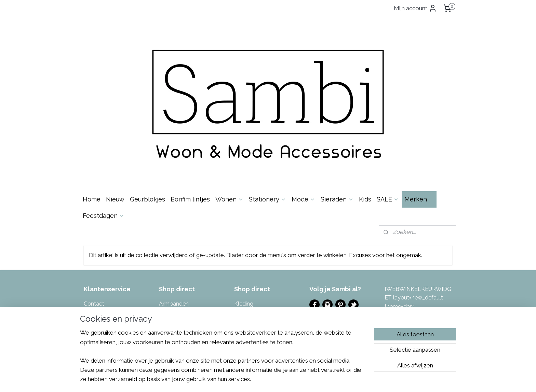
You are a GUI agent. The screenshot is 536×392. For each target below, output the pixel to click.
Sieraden (337, 110)
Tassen (243, 275)
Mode (303, 110)
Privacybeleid (101, 267)
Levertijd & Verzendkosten (117, 232)
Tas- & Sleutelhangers (262, 284)
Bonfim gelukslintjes (184, 223)
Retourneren (99, 241)
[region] (223, 360)
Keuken (168, 302)
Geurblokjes (148, 110)
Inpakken (170, 258)
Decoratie (171, 232)
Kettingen (171, 293)
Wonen (229, 110)
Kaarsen (169, 267)
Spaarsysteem (102, 275)
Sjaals (242, 267)
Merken (419, 110)
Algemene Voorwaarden (114, 258)
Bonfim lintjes (190, 110)
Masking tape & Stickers (264, 223)
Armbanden (174, 214)
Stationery (267, 110)
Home (92, 110)
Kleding (244, 214)
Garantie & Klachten (109, 249)
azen (267, 249)
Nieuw (115, 110)
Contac (93, 214)
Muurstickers (250, 232)
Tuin (239, 302)
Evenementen (327, 233)
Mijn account (415, 8)
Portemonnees (253, 241)
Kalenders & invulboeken (190, 284)
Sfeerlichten (249, 258)
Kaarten (169, 275)
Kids (365, 110)
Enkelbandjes (176, 241)
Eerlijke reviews (103, 284)
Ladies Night (325, 242)
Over (99, 223)
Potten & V (247, 249)
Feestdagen (104, 126)
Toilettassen (250, 293)
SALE (388, 110)
